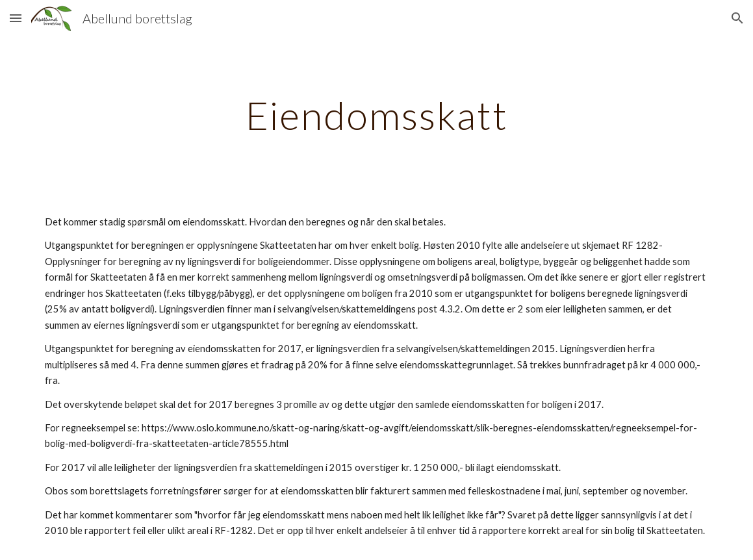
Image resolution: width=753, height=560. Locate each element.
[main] (376, 115)
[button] (16, 18)
